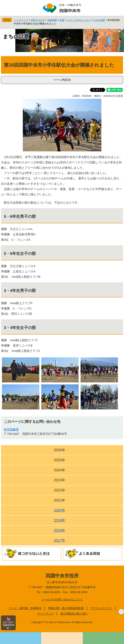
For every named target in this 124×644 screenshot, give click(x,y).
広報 (62, 20)
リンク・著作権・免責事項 (25, 608)
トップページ (21, 20)
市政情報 (52, 20)
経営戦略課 (11, 429)
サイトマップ (46, 614)
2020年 (60, 510)
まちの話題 (99, 20)
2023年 (60, 480)
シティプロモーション (79, 20)
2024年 (60, 470)
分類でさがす (38, 20)
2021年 (60, 500)
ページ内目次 (62, 80)
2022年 (60, 490)
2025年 (60, 460)
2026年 (60, 450)
